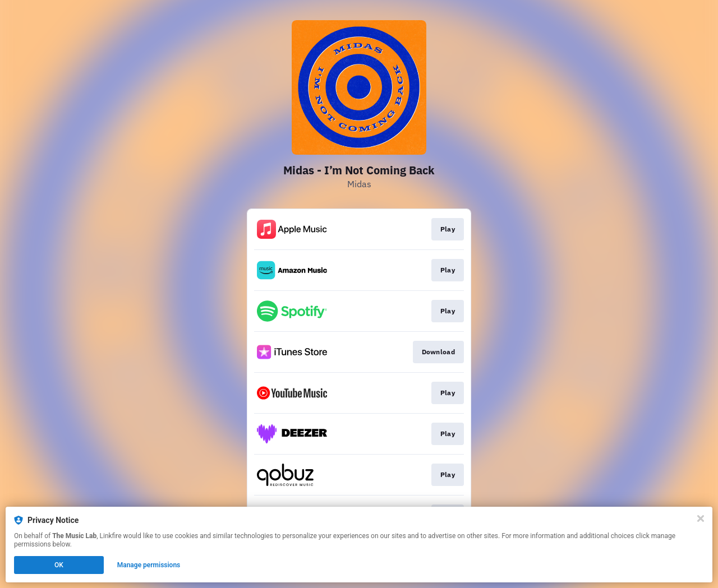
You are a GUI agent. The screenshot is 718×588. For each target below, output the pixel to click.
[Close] (701, 518)
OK (59, 565)
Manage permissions (149, 565)
